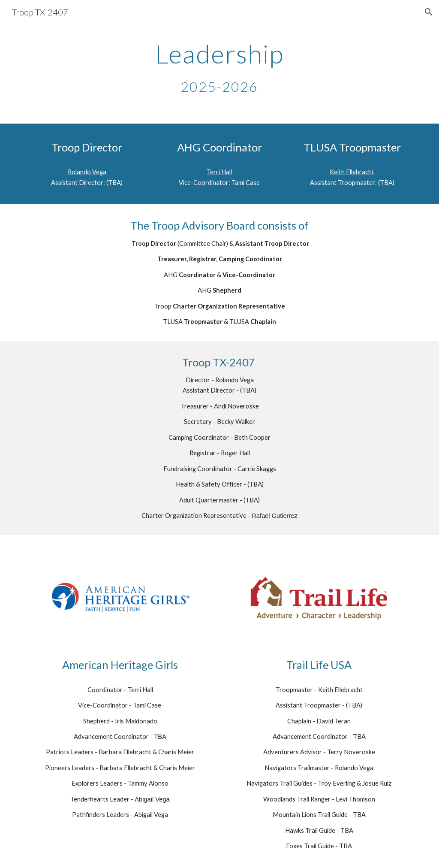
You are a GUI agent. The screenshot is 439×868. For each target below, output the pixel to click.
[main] (219, 68)
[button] (429, 12)
